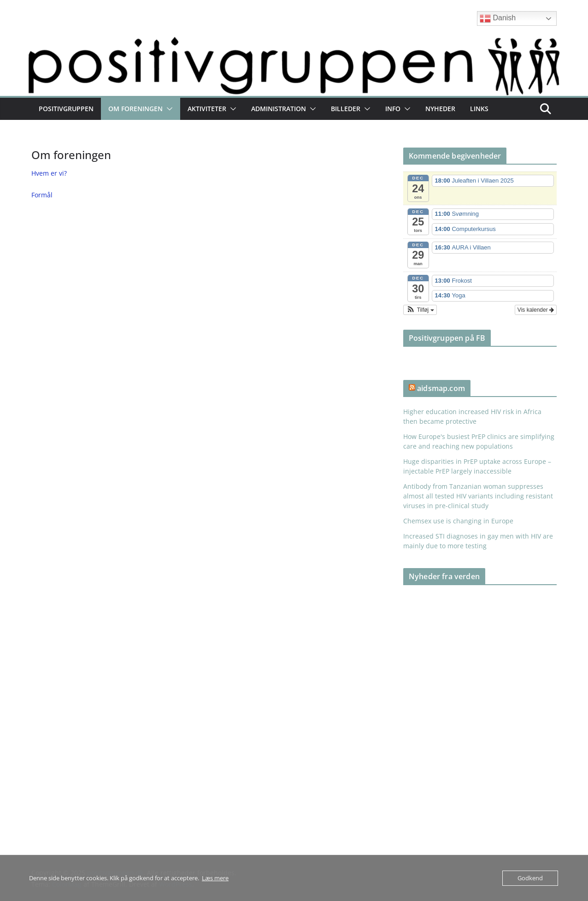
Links (479, 109)
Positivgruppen (66, 109)
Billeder (346, 109)
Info (393, 109)
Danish (498, 18)
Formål (42, 195)
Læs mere (215, 878)
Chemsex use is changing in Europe (458, 521)
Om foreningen (135, 109)
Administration (279, 109)
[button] (168, 109)
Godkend (530, 878)
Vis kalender (536, 310)
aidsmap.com (441, 388)
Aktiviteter (207, 109)
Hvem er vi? (49, 173)
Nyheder (440, 109)
